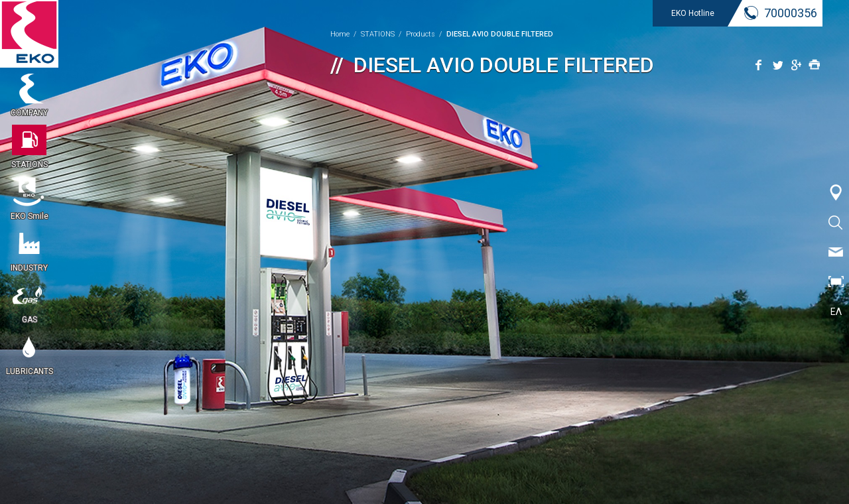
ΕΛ (836, 312)
